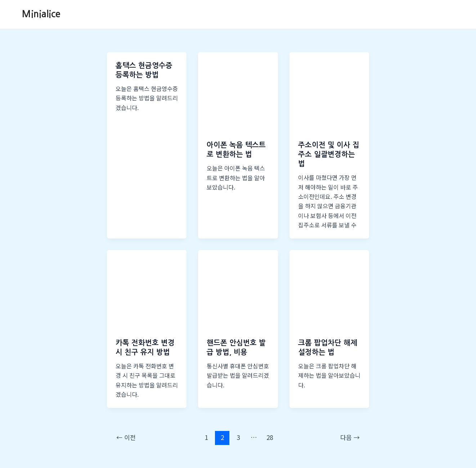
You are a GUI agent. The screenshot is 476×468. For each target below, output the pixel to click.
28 (270, 437)
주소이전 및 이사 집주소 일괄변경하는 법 (329, 154)
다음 (350, 437)
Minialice (41, 14)
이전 (126, 437)
